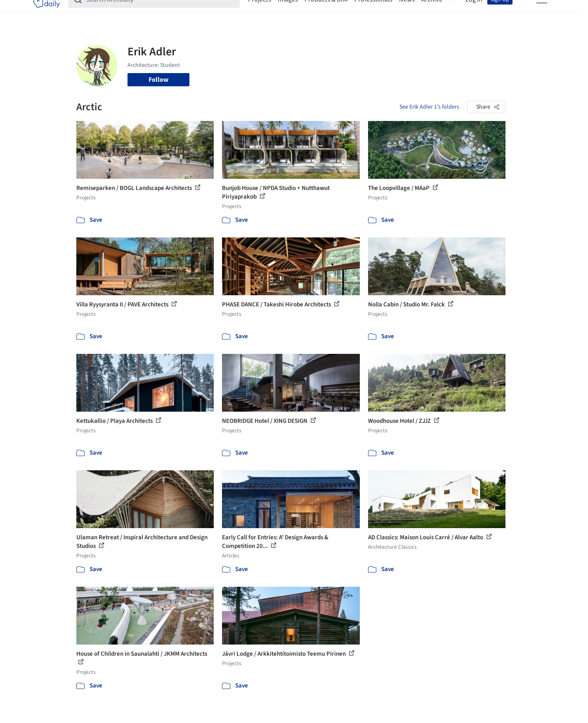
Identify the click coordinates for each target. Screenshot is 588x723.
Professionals (373, 12)
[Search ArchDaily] (161, 12)
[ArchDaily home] (47, 12)
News (407, 12)
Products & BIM (326, 12)
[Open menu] (542, 12)
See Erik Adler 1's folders (429, 107)
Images (288, 12)
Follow (158, 80)
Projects (260, 12)
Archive (432, 12)
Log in (474, 12)
